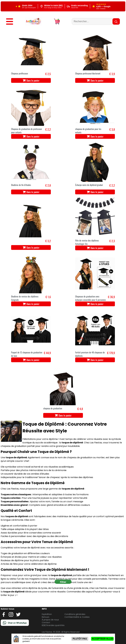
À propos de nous (50, 620)
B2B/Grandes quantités (53, 625)
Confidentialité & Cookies (77, 617)
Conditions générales (75, 614)
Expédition (47, 614)
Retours (46, 617)
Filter (63, 582)
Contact (46, 622)
